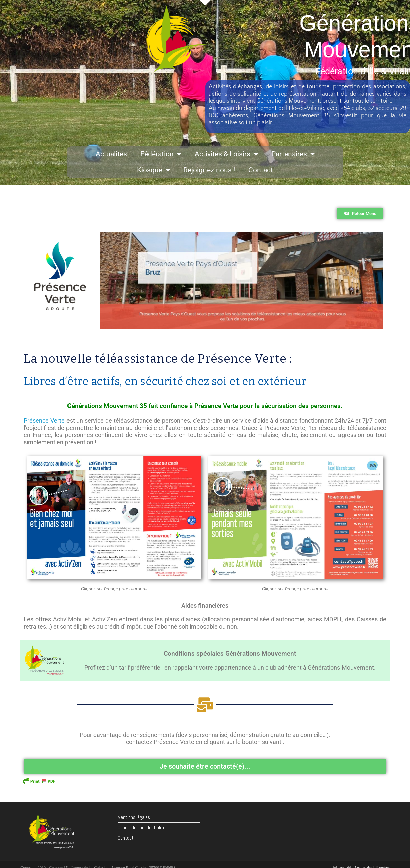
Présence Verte (44, 420)
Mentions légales (134, 817)
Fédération (161, 154)
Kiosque (154, 170)
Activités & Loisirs (226, 154)
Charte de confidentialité (142, 827)
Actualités (111, 154)
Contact (261, 170)
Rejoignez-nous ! (209, 170)
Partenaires (293, 154)
